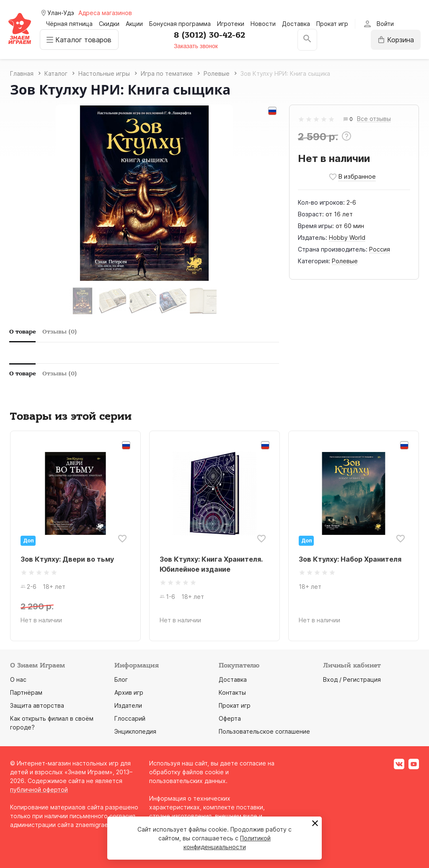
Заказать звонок (197, 46)
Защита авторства (37, 705)
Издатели (128, 705)
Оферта (230, 718)
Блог (121, 679)
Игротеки (231, 24)
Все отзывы (374, 119)
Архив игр (129, 692)
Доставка (296, 24)
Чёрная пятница (69, 24)
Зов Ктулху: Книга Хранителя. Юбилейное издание (211, 564)
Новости (263, 24)
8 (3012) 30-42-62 (210, 35)
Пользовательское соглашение (264, 731)
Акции (134, 24)
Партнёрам (26, 692)
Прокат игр (332, 24)
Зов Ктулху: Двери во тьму (67, 559)
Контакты (232, 692)
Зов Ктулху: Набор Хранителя (350, 559)
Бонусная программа (180, 24)
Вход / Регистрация (352, 679)
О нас (18, 679)
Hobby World (347, 238)
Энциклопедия (135, 731)
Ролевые (345, 261)
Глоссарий (130, 718)
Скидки (109, 24)
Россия (380, 249)
